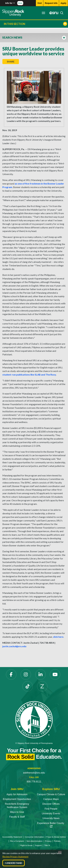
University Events (51, 813)
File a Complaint (17, 841)
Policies (57, 841)
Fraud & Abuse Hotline (56, 837)
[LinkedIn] (40, 674)
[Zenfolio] (42, 686)
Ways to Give (17, 812)
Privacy (48, 841)
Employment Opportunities (17, 799)
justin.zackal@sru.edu (14, 646)
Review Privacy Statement (15, 857)
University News (51, 818)
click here (58, 637)
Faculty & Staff (17, 817)
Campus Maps (51, 799)
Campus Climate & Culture (51, 794)
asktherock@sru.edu (34, 773)
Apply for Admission (17, 794)
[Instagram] (26, 674)
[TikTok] (28, 686)
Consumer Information (34, 837)
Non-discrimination (35, 841)
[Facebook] (11, 674)
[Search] (61, 13)
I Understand (14, 863)
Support (38, 845)
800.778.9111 (34, 782)
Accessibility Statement (12, 837)
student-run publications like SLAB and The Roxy (29, 375)
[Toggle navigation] (43, 13)
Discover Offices (51, 804)
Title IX (47, 845)
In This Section (35, 24)
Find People (51, 809)
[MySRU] (53, 13)
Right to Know (26, 845)
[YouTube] (55, 674)
